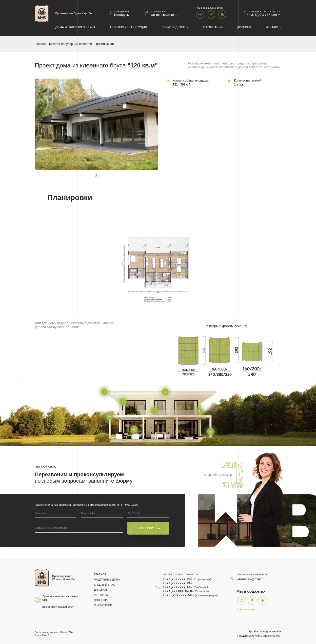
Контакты (273, 27)
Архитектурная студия (128, 27)
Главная (41, 44)
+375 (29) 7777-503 (190, 595)
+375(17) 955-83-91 (186, 591)
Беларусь (121, 15)
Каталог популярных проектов (70, 44)
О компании (213, 27)
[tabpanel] (97, 124)
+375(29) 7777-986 (187, 579)
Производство (173, 27)
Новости (100, 600)
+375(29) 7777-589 (185, 587)
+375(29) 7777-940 (178, 583)
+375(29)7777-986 (263, 15)
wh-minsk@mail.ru (165, 15)
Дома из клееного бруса (75, 27)
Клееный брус (104, 585)
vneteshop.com (272, 636)
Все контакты (246, 609)
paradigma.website (270, 631)
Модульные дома (107, 580)
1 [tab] (96, 175)
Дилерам (244, 27)
